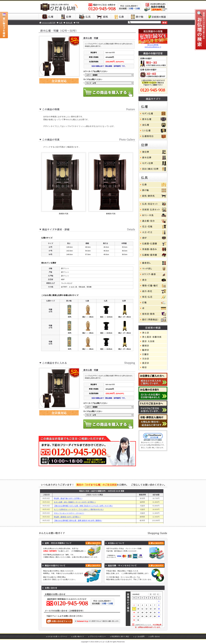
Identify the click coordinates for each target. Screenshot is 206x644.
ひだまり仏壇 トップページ (57, 636)
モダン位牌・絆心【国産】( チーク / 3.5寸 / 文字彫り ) (75, 502)
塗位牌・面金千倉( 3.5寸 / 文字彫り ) (68, 498)
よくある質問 (140, 636)
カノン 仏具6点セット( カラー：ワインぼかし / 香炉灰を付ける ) (79, 509)
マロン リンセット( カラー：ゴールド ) (69, 513)
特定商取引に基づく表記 (120, 636)
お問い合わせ (155, 636)
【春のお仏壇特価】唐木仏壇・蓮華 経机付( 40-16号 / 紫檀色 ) (78, 521)
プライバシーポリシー (98, 636)
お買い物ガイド (78, 636)
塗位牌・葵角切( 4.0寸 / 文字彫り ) (67, 517)
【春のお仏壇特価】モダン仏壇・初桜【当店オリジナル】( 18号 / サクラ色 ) (83, 506)
